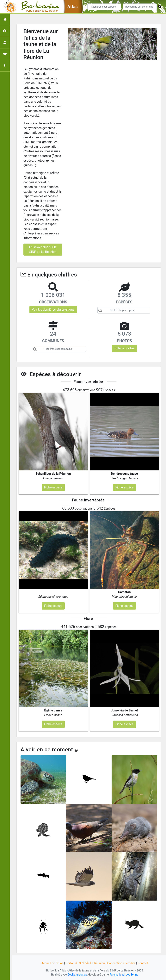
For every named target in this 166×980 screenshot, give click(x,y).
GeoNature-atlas (76, 975)
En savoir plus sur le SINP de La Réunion (43, 249)
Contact (145, 963)
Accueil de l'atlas (50, 963)
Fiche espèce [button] (53, 487)
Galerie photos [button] (124, 348)
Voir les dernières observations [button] (53, 310)
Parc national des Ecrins (124, 975)
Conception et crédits (122, 963)
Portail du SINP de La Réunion (85, 963)
